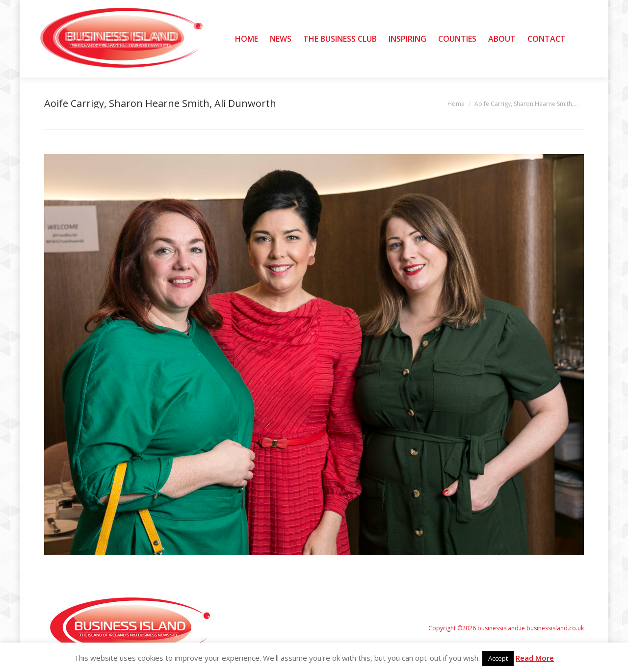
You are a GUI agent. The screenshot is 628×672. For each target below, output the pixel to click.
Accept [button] (498, 658)
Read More (535, 658)
